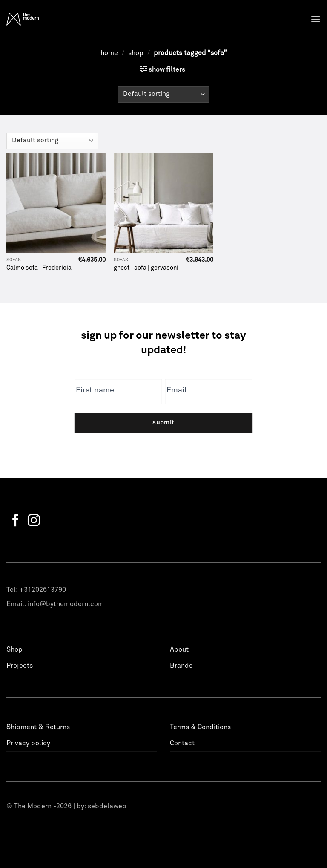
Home (109, 53)
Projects (20, 666)
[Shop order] (163, 94)
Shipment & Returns (38, 727)
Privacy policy (28, 743)
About (179, 649)
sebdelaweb (107, 806)
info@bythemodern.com (66, 604)
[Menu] (316, 19)
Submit (163, 422)
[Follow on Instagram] (34, 521)
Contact (182, 743)
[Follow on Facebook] (16, 521)
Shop (136, 53)
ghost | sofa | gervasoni (146, 268)
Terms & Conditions (200, 727)
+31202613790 (43, 590)
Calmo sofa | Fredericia (39, 268)
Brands (181, 666)
